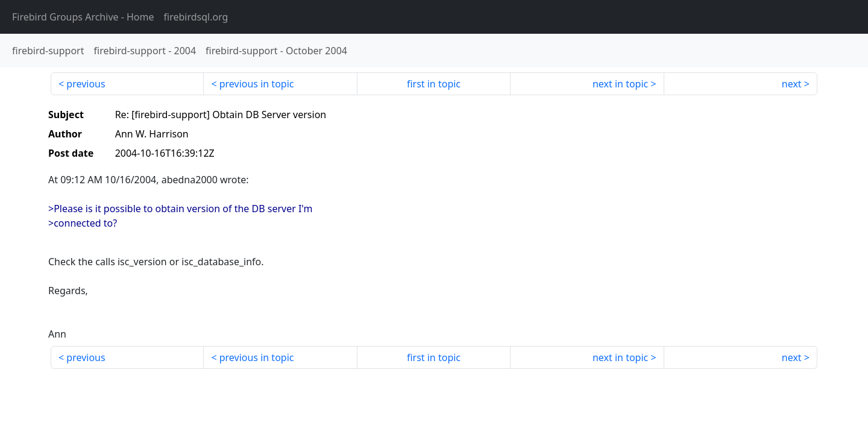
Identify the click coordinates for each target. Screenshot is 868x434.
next (792, 84)
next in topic (620, 84)
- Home (83, 17)
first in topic (434, 84)
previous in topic (257, 84)
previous (86, 84)
